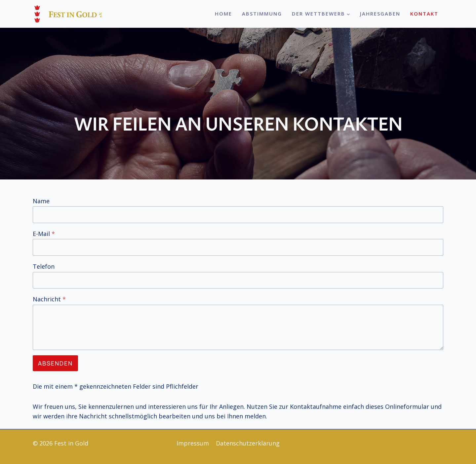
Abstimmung (262, 14)
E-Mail (44, 234)
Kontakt (424, 14)
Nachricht (49, 299)
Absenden (55, 363)
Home (223, 14)
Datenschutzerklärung (248, 443)
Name (41, 201)
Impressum (193, 443)
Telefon (44, 266)
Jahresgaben (380, 14)
